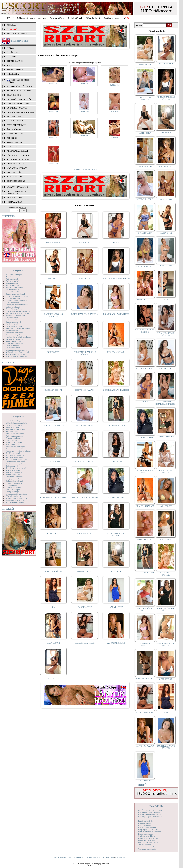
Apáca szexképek (13, 281)
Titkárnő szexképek (13, 487)
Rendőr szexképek (13, 453)
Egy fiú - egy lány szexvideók (150, 810)
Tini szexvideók (145, 845)
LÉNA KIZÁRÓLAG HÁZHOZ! (53, 497)
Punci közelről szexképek (16, 449)
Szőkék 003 (115, 85)
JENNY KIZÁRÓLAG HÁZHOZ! (116, 278)
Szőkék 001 (53, 83)
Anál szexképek (12, 279)
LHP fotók (12, 147)
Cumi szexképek (12, 303)
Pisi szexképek (12, 440)
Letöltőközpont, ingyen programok (30, 18)
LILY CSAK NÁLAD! (116, 352)
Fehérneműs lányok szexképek (18, 311)
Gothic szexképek (13, 320)
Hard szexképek (12, 324)
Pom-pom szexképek (14, 442)
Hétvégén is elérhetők (19, 99)
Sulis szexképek (12, 466)
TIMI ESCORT (85, 278)
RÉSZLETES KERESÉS (17, 33)
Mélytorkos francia (18, 159)
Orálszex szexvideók (146, 836)
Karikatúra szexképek (14, 333)
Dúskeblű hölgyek (17, 108)
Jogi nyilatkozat (60, 857)
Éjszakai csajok (15, 164)
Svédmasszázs (15, 172)
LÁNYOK (11, 48)
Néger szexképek (12, 427)
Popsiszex (12, 138)
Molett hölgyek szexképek (16, 423)
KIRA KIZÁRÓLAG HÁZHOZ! (85, 497)
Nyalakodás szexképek (15, 434)
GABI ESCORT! (166, 679)
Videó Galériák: (156, 806)
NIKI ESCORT (53, 352)
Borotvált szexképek (14, 292)
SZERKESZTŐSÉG (15, 198)
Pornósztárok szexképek (15, 447)
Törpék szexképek (13, 490)
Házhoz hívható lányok (20, 86)
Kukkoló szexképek (14, 341)
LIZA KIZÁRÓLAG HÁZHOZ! (116, 314)
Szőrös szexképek (13, 474)
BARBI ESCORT (85, 607)
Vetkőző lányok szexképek (16, 498)
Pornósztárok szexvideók (148, 842)
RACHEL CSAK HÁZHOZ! (85, 462)
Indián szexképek (13, 330)
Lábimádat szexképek (14, 343)
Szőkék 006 (115, 111)
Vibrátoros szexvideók (147, 849)
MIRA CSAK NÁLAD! (116, 426)
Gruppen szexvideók (146, 823)
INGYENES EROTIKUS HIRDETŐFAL (17, 192)
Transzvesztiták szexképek (16, 494)
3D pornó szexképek (14, 275)
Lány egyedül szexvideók (148, 829)
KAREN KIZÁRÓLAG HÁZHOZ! (53, 315)
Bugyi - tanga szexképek (15, 294)
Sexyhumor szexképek (15, 457)
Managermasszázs (17, 168)
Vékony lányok (15, 116)
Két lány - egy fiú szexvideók (150, 817)
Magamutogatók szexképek (17, 350)
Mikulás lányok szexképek (16, 356)
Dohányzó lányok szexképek (17, 305)
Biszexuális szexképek (15, 287)
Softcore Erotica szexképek (16, 459)
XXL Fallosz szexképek (15, 502)
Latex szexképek (12, 346)
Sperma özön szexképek (15, 462)
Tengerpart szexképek (14, 479)
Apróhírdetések (57, 18)
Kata (53, 607)
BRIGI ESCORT (145, 233)
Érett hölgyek (15, 129)
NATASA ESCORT (85, 533)
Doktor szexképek (13, 307)
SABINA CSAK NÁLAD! (53, 426)
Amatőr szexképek (13, 277)
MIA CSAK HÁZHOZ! (145, 266)
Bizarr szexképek (13, 290)
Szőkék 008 (84, 135)
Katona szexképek (13, 335)
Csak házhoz (14, 95)
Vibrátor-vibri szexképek (15, 500)
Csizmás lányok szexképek (16, 300)
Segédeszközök (15, 121)
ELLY (166, 299)
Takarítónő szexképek (14, 477)
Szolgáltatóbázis (75, 18)
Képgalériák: (19, 270)
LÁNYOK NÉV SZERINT (18, 187)
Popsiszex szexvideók (147, 840)
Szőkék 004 (53, 111)
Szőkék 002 (84, 83)
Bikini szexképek (13, 285)
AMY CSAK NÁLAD (116, 643)
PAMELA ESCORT (54, 242)
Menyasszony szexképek (15, 354)
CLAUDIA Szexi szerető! (85, 643)
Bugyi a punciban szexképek (17, 296)
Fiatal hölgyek (15, 134)
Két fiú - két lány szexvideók (150, 814)
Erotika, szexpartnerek (115, 18)
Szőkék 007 (53, 137)
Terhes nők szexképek (14, 481)
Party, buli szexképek (14, 436)
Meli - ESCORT (166, 506)
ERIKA (116, 242)
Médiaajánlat (120, 857)
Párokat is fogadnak (18, 155)
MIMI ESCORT (166, 539)
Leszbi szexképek (13, 348)
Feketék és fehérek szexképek (17, 313)
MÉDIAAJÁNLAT (14, 202)
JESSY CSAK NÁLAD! (85, 390)
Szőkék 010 (53, 163)
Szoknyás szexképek (14, 472)
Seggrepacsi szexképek (15, 455)
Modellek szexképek (14, 421)
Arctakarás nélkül (18, 151)
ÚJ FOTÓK (11, 57)
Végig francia (14, 142)
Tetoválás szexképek (14, 483)
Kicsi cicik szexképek (14, 339)
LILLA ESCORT (53, 643)
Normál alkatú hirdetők (20, 112)
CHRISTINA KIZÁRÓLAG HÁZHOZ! (85, 353)
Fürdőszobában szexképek (16, 315)
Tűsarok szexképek (13, 496)
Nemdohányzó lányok (19, 91)
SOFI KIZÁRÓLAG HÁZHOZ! (116, 390)
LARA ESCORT (116, 607)
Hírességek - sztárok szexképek (18, 328)
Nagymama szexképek (15, 425)
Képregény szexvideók (147, 827)
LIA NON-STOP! (53, 462)
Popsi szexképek (12, 444)
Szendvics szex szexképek (16, 468)
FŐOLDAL (11, 25)
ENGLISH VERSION (20, 41)
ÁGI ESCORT (85, 242)
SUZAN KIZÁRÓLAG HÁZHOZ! (116, 534)
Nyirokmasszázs (16, 177)
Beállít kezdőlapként (76, 857)
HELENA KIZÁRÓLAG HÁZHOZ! (145, 331)
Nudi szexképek (12, 431)
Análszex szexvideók (147, 819)
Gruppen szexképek (14, 322)
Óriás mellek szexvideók (148, 838)
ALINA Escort (53, 278)
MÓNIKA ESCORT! (85, 571)
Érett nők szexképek (14, 309)
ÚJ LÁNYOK (12, 52)
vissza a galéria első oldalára (85, 169)
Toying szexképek (13, 492)
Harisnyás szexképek (14, 326)
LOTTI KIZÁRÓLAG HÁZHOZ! (85, 314)
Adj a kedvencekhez (93, 857)
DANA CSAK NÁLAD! (53, 571)
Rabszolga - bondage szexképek (18, 451)
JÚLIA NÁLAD (116, 462)
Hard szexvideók (145, 825)
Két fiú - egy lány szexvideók (150, 812)
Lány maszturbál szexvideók (150, 832)
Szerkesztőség (108, 857)
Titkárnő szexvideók (146, 847)
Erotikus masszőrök (18, 104)
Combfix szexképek (14, 298)
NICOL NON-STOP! (85, 426)
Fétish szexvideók (145, 821)
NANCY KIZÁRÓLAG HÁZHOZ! (166, 645)
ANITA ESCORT (53, 533)
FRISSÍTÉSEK (13, 74)
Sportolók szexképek (14, 464)
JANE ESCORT (116, 571)
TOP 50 (10, 65)
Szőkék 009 (115, 137)
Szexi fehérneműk (17, 125)
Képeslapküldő (93, 18)
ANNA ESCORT (166, 368)
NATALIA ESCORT (116, 497)
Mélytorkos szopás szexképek (17, 352)
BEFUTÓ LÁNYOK (15, 61)
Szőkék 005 (84, 111)
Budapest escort (16, 181)
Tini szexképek (12, 485)
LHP (8, 18)
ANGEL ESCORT (53, 679)
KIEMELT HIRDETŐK (16, 69)
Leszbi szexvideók (146, 834)
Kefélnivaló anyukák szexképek (18, 337)
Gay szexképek (12, 318)
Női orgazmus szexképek (16, 429)
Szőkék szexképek (13, 470)
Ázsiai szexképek (13, 283)
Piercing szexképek (13, 438)
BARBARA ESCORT (53, 390)
